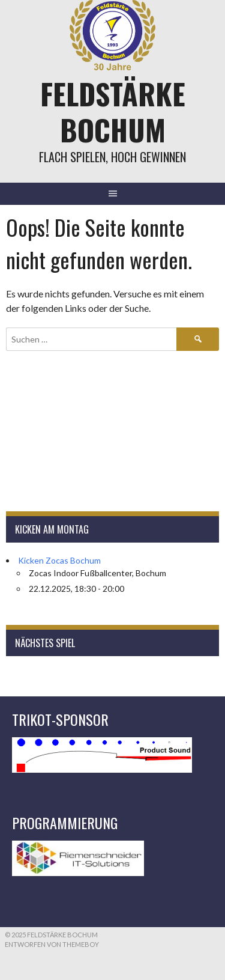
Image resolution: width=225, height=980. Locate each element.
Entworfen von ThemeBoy (52, 944)
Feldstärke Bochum (113, 111)
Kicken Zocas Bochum (59, 560)
